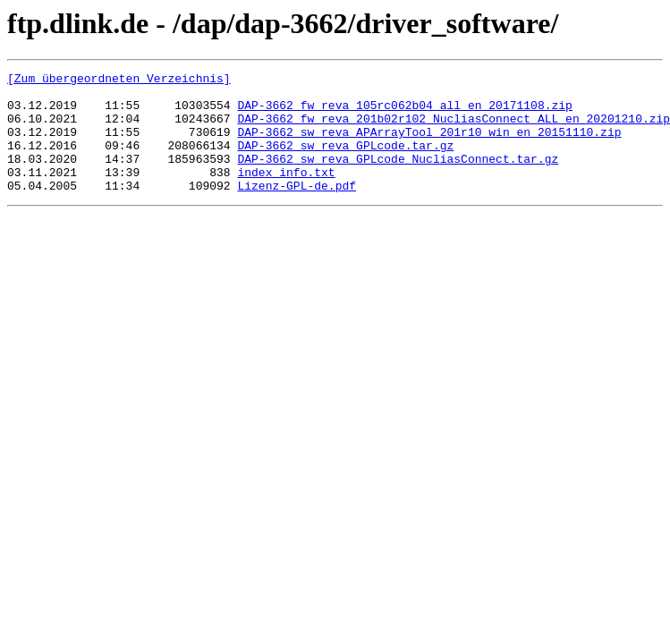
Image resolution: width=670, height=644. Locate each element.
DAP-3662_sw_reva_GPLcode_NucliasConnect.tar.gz (398, 177)
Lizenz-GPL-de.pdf (297, 209)
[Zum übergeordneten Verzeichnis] (119, 80)
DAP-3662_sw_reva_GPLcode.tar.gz (345, 161)
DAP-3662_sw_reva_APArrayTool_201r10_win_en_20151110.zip (429, 145)
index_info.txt (286, 193)
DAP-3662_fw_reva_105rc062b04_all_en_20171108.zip (404, 113)
